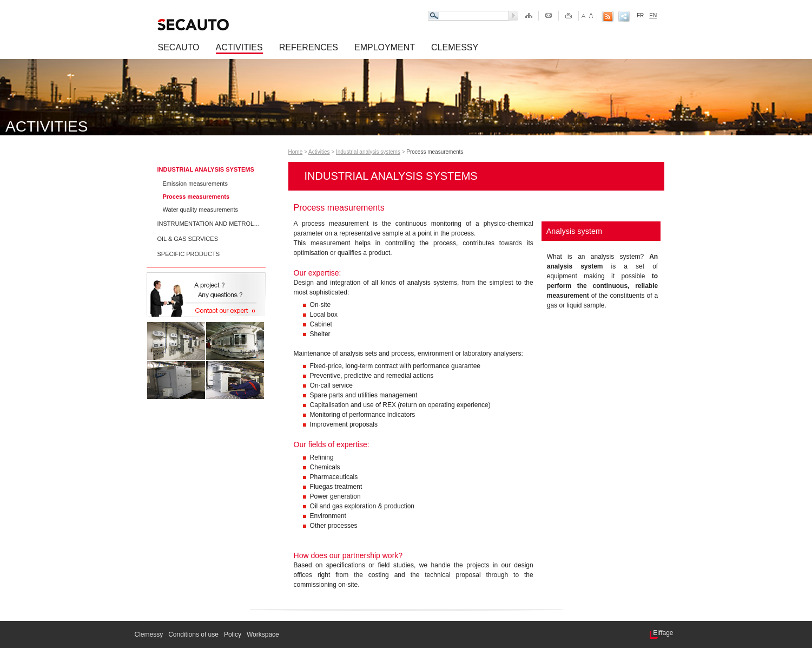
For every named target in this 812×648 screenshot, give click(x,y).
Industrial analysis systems (206, 169)
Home (296, 152)
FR (640, 15)
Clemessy (455, 47)
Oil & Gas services (188, 239)
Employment (385, 47)
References (309, 47)
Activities (239, 47)
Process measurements (196, 197)
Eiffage (663, 633)
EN (653, 15)
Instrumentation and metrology (209, 224)
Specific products (189, 254)
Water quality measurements (201, 210)
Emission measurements (195, 184)
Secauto (179, 47)
